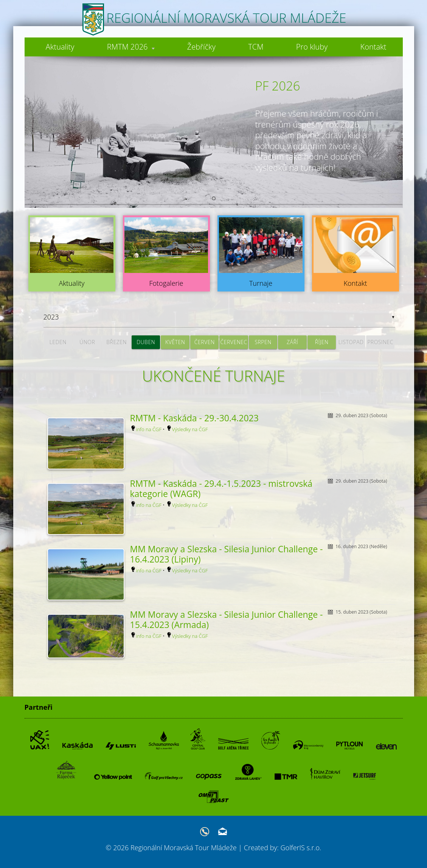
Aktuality (59, 47)
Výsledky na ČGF (190, 429)
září (292, 342)
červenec (234, 342)
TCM (255, 47)
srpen (263, 342)
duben (146, 342)
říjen (322, 342)
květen (175, 342)
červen (205, 342)
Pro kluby (312, 47)
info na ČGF (149, 429)
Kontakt (373, 47)
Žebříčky (201, 47)
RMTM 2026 (130, 47)
